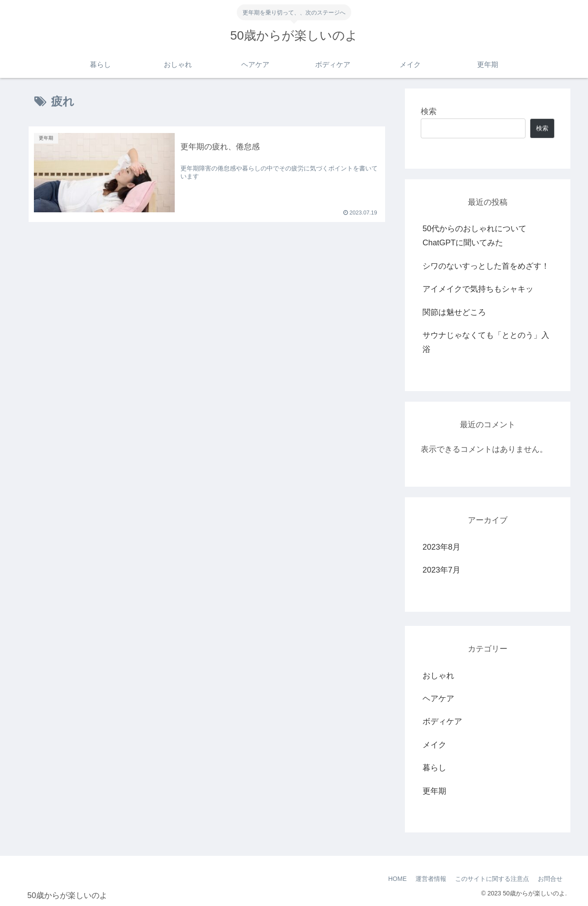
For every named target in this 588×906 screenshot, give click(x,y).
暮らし (434, 768)
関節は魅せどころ (454, 312)
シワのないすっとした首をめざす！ (486, 266)
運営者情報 (431, 879)
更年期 (434, 791)
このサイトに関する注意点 (492, 879)
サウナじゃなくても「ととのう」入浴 (486, 342)
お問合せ (550, 879)
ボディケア (442, 721)
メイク (434, 745)
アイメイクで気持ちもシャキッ (478, 289)
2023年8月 (441, 547)
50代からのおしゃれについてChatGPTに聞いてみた (474, 236)
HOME (397, 879)
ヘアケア (438, 699)
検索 (429, 111)
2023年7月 (441, 570)
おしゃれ (438, 676)
